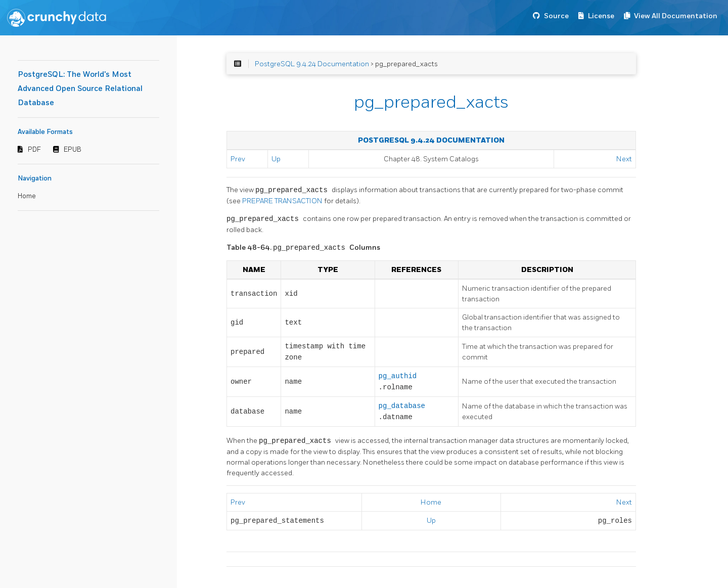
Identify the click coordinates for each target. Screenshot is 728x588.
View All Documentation (676, 16)
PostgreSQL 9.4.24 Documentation (312, 64)
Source (556, 16)
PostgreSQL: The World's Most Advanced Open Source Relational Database (80, 89)
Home (27, 196)
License (601, 16)
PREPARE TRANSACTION (283, 201)
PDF (34, 150)
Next (624, 159)
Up (276, 159)
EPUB (73, 150)
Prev (238, 159)
